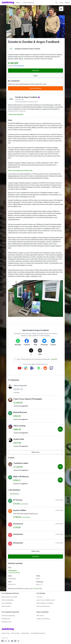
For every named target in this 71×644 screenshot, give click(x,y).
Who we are (40, 616)
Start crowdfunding (7, 600)
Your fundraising (7, 603)
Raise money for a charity (9, 597)
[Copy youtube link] (20, 368)
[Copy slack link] (26, 368)
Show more (37, 453)
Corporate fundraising (8, 616)
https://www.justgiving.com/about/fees (20, 170)
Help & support (6, 606)
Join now (39, 597)
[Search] (56, 3)
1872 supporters (19, 66)
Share (35, 76)
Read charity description (16, 114)
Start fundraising (35, 88)
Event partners (6, 619)
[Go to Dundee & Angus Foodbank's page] (11, 99)
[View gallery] (61, 9)
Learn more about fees (36, 589)
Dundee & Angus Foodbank (32, 49)
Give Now (36, 71)
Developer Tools (6, 622)
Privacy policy (15, 633)
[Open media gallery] (35, 22)
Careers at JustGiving (43, 619)
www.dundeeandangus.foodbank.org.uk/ (27, 102)
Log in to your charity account (46, 600)
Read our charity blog (43, 606)
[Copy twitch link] (51, 368)
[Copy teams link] (32, 368)
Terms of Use (6, 633)
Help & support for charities (45, 603)
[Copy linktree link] (39, 369)
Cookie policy (25, 633)
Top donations (14, 494)
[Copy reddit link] (45, 368)
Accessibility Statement (38, 633)
